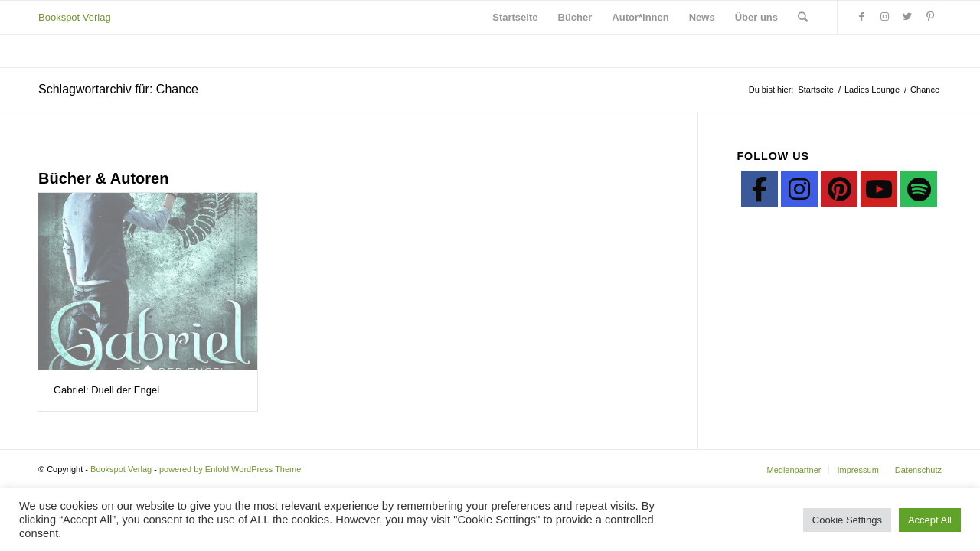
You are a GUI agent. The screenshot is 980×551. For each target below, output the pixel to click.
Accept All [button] (930, 520)
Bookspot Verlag (75, 17)
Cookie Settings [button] (847, 520)
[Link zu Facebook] (861, 17)
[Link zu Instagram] (884, 17)
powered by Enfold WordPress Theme (230, 469)
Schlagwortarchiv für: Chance (118, 89)
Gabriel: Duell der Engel (106, 390)
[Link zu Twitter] (907, 17)
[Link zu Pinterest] (930, 17)
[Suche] (803, 18)
